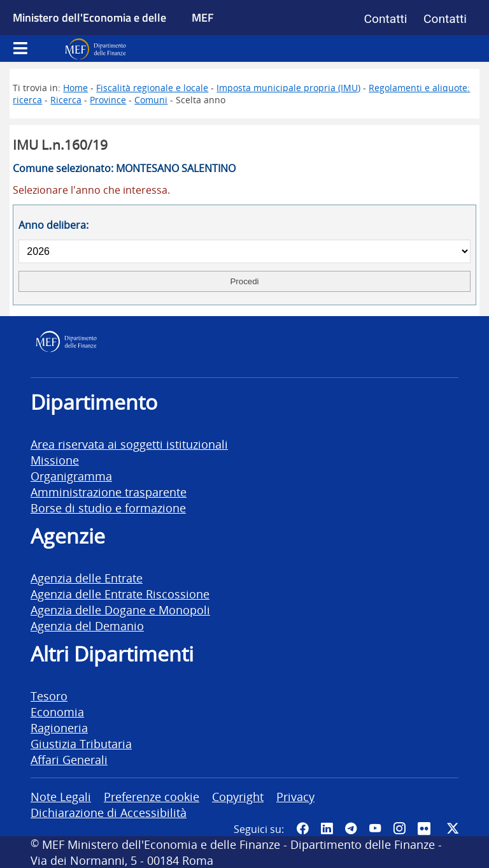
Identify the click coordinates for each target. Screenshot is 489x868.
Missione (55, 460)
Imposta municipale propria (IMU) (288, 88)
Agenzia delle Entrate (87, 578)
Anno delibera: (53, 225)
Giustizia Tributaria (81, 743)
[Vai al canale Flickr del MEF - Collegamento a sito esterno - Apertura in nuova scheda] (426, 828)
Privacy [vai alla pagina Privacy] (295, 796)
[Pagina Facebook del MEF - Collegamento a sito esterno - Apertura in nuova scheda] (302, 828)
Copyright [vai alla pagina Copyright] (238, 796)
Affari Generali (69, 759)
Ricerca (66, 100)
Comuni (151, 100)
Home (75, 88)
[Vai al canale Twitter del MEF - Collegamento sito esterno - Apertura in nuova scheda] (453, 828)
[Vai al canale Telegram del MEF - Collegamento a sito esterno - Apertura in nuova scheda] (351, 828)
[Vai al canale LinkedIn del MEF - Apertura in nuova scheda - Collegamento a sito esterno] (327, 828)
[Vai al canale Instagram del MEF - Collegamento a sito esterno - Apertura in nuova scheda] (399, 828)
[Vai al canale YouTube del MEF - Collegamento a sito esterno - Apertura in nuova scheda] (375, 828)
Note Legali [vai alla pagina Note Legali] (61, 796)
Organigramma (71, 476)
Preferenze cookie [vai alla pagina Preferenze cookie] (152, 796)
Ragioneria (59, 727)
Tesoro (49, 696)
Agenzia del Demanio (87, 626)
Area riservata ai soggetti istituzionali (129, 444)
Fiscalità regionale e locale (152, 88)
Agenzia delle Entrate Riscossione (120, 594)
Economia (57, 712)
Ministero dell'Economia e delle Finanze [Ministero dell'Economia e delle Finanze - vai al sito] (89, 32)
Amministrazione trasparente (109, 492)
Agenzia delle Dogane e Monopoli (120, 610)
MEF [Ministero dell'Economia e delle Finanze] (203, 17)
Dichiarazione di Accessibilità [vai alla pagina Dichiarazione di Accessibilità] (109, 812)
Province (108, 100)
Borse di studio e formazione (108, 508)
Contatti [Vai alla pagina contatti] (386, 19)
